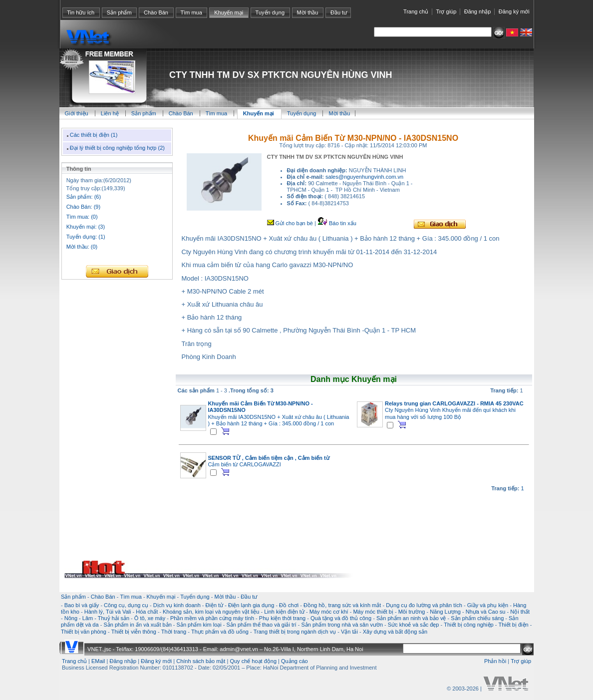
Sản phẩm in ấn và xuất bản (137, 625)
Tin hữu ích (81, 12)
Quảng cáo (295, 661)
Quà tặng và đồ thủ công (341, 618)
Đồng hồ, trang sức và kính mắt (342, 605)
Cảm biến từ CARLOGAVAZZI (269, 461)
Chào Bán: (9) (83, 207)
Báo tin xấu (337, 223)
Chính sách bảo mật (201, 661)
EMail (98, 661)
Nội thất (520, 612)
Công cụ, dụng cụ (126, 605)
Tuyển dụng (270, 12)
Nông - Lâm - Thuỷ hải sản (97, 618)
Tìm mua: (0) (82, 217)
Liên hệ (111, 113)
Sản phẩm (119, 12)
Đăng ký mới (514, 11)
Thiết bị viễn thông (134, 632)
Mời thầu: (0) (82, 247)
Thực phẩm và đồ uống (220, 632)
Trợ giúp (446, 11)
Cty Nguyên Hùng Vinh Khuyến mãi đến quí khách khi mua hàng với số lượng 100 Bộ (454, 410)
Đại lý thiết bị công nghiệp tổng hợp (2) (115, 148)
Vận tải (349, 632)
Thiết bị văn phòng (84, 632)
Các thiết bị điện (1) (91, 135)
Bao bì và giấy (82, 605)
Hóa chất (147, 612)
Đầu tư (339, 12)
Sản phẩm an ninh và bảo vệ (411, 618)
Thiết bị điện (513, 625)
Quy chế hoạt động (253, 661)
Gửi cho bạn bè (290, 223)
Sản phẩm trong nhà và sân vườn (342, 625)
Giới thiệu (77, 113)
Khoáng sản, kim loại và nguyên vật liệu (211, 612)
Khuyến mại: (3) (86, 227)
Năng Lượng (445, 612)
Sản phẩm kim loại (199, 625)
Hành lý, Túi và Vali (108, 612)
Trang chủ (416, 11)
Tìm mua (191, 12)
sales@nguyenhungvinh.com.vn (364, 177)
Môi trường (412, 612)
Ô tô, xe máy (150, 618)
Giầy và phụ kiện (488, 605)
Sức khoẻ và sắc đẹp (414, 625)
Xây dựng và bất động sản (395, 632)
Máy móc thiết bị (373, 612)
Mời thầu (308, 12)
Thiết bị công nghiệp (468, 625)
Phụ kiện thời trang (282, 618)
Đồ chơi (289, 605)
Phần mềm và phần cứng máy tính (212, 618)
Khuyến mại (229, 12)
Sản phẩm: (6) (84, 197)
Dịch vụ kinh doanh (177, 605)
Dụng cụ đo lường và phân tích (424, 605)
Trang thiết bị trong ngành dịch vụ (295, 632)
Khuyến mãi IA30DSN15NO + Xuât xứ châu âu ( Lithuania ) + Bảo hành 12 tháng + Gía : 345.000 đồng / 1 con (279, 413)
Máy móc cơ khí (329, 612)
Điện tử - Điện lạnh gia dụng (240, 605)
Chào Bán (156, 12)
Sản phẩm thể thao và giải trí (261, 625)
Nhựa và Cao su (486, 612)
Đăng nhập (478, 11)
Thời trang (174, 632)
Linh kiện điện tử (284, 612)
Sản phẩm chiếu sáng (477, 618)
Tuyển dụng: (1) (86, 237)
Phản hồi (495, 661)
